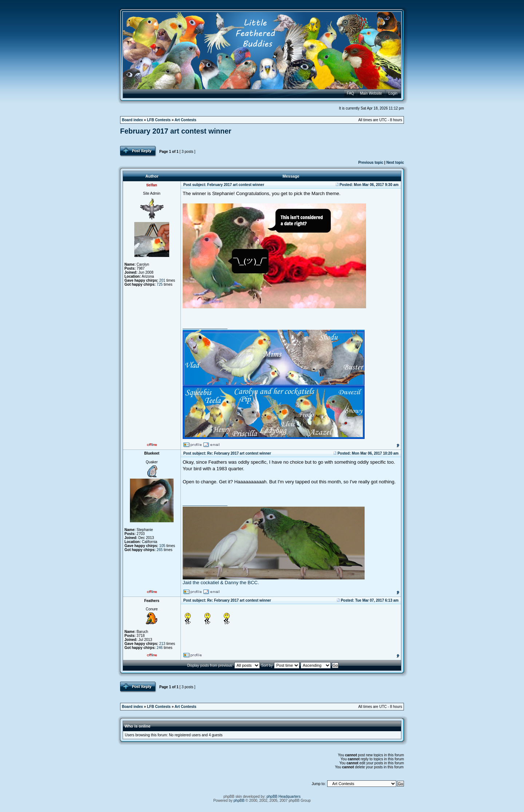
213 (162, 644)
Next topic (395, 163)
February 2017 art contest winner (176, 131)
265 (160, 550)
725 (160, 284)
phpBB (239, 801)
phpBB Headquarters (284, 797)
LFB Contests (159, 120)
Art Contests (186, 120)
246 (160, 648)
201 (162, 280)
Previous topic (371, 163)
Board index (132, 120)
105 (162, 546)
